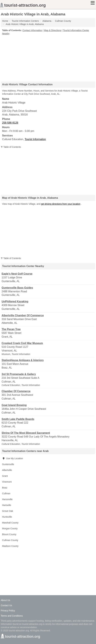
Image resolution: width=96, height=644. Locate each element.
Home (5, 21)
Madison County (10, 546)
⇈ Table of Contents (11, 147)
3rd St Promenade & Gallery (19, 374)
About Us (5, 600)
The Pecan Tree (11, 329)
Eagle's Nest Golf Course (17, 274)
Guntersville (8, 464)
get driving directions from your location (61, 204)
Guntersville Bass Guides (17, 288)
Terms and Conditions (12, 616)
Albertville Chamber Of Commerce (23, 315)
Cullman (6, 493)
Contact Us (6, 605)
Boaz (5, 488)
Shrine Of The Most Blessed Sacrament (26, 433)
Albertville (7, 470)
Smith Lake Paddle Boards (18, 419)
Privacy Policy (8, 611)
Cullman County (10, 540)
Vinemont (7, 482)
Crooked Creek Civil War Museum (22, 343)
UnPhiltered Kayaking (15, 301)
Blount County (9, 534)
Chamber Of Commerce (16, 391)
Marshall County (10, 523)
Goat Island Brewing (14, 405)
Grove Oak (8, 511)
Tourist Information (35, 139)
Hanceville (7, 499)
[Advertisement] (48, 57)
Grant (5, 476)
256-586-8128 (10, 123)
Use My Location (13, 458)
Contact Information (32, 30)
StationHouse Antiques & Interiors (23, 360)
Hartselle (7, 505)
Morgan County (10, 529)
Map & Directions (53, 30)
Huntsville (7, 517)
